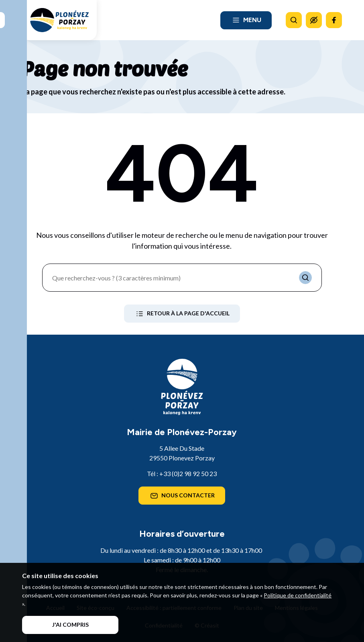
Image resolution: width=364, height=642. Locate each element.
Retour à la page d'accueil (182, 314)
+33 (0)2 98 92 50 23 (188, 473)
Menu (246, 20)
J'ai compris (70, 625)
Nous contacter (182, 496)
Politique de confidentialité (298, 595)
